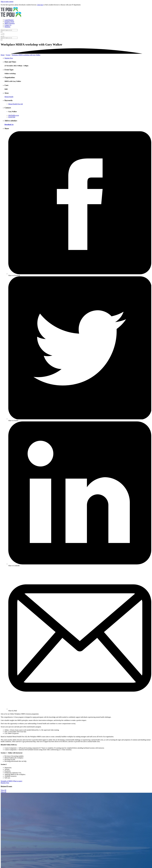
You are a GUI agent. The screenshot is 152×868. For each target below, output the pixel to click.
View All (3, 790)
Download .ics (9, 125)
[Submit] (2, 32)
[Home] (76, 12)
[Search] (9, 30)
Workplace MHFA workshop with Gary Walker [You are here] (26, 55)
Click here (40, 5)
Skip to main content (7, 2)
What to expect (18, 781)
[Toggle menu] (2, 36)
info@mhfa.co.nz (14, 115)
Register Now (9, 58)
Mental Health (9, 97)
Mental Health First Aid (16, 104)
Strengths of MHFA (7, 781)
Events (8, 55)
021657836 (12, 117)
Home (3, 55)
